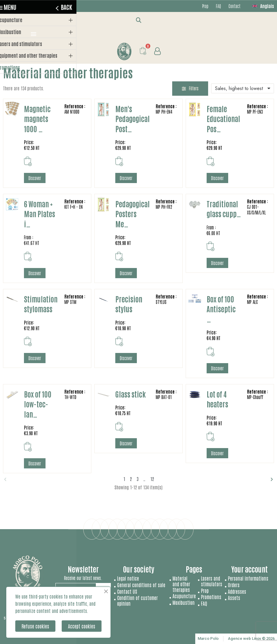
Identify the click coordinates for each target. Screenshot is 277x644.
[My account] (157, 51)
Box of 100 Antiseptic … (221, 309)
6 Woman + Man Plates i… (40, 214)
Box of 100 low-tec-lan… (38, 404)
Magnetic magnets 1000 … (37, 118)
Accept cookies (82, 626)
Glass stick (131, 394)
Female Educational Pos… (223, 118)
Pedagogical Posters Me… (133, 214)
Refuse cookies (35, 626)
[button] (138, 20)
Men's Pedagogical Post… (133, 118)
